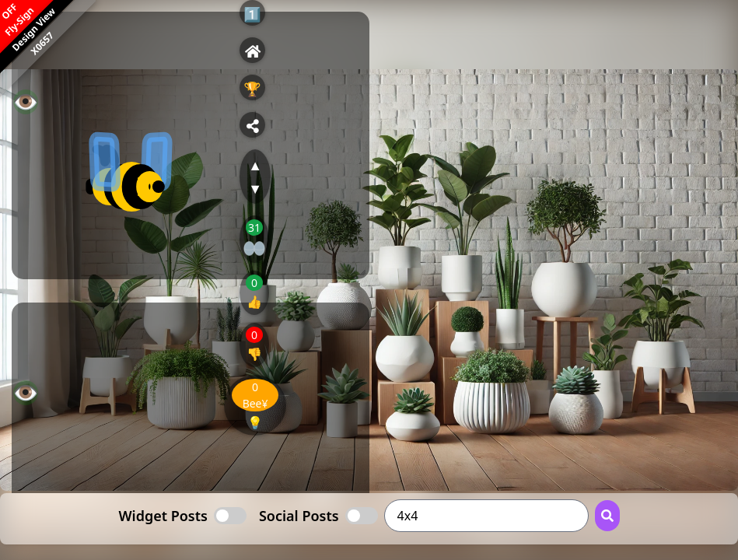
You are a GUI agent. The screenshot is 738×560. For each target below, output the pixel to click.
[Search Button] (607, 516)
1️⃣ (252, 14)
